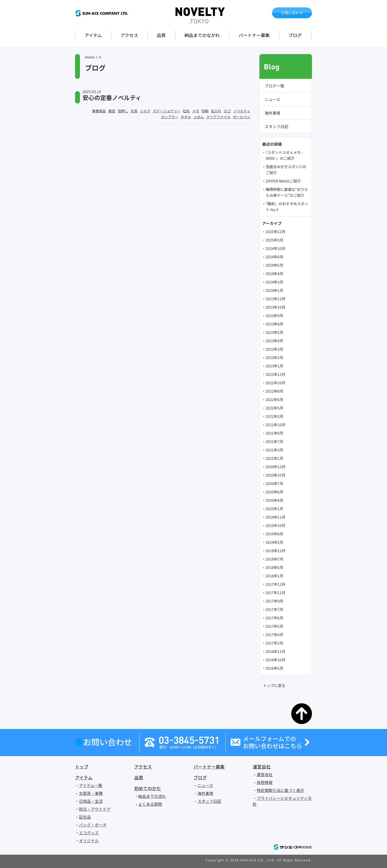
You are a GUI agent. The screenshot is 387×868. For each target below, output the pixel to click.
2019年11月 (275, 517)
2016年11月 (275, 651)
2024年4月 (274, 273)
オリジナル (89, 841)
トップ (82, 767)
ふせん (199, 117)
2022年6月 (274, 399)
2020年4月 (274, 500)
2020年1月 (274, 509)
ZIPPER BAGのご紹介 (283, 181)
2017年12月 (275, 584)
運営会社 (262, 767)
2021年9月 (274, 433)
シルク (145, 111)
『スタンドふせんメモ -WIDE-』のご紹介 (284, 155)
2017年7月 (274, 609)
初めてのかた (148, 788)
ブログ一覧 (274, 86)
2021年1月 (274, 458)
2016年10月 (275, 660)
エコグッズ (89, 833)
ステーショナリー (167, 111)
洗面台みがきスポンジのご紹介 (286, 170)
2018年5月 (274, 567)
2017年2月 (274, 643)
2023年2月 (274, 357)
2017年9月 (274, 601)
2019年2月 (274, 542)
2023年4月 (274, 341)
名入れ (216, 111)
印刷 (205, 111)
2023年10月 (275, 307)
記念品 (85, 817)
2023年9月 (274, 315)
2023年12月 (275, 299)
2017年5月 (274, 626)
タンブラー (170, 117)
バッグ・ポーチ (93, 825)
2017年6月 (274, 618)
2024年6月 (274, 257)
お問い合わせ (292, 13)
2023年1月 (274, 366)
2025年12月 (275, 232)
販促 (112, 111)
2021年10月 (275, 425)
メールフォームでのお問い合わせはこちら (272, 742)
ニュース (272, 99)
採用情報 (265, 782)
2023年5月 (274, 332)
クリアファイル (218, 117)
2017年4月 (274, 635)
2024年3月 (274, 282)
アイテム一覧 (91, 785)
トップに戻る (274, 685)
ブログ (295, 35)
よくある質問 (150, 804)
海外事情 (272, 113)
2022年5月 (274, 408)
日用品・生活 (91, 801)
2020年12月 (275, 467)
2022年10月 (275, 383)
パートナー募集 (254, 35)
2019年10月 (275, 525)
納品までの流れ (152, 796)
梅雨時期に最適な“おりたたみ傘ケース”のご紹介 (287, 192)
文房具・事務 (91, 793)
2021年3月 (274, 450)
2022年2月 (274, 416)
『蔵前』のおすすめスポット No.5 (287, 207)
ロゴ (227, 111)
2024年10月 (275, 248)
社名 (186, 111)
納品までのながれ (202, 35)
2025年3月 (274, 240)
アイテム (93, 35)
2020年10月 (275, 475)
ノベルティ (242, 111)
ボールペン (242, 117)
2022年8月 (274, 391)
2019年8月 (274, 534)
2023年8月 (274, 324)
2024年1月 (274, 290)
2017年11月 (275, 593)
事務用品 (99, 111)
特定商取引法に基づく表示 (280, 790)
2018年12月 (275, 551)
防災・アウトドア (95, 809)
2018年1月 (274, 576)
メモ (196, 111)
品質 (161, 35)
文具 (134, 111)
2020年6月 (274, 492)
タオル (186, 117)
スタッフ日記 (276, 126)
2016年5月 (274, 668)
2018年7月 (274, 559)
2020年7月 (274, 483)
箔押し (123, 111)
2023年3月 (274, 349)
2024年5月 (274, 265)
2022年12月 (275, 374)
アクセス (129, 35)
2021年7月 (274, 441)
